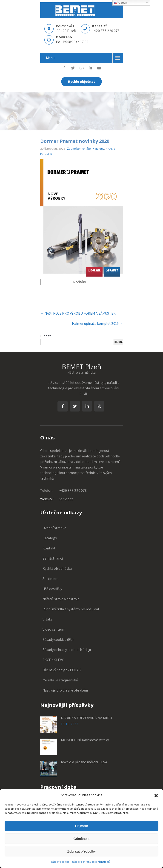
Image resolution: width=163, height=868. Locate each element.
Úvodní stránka (54, 528)
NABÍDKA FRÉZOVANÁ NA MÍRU (86, 718)
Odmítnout (81, 839)
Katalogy (98, 149)
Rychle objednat (81, 82)
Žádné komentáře (79, 149)
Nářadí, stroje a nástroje (61, 599)
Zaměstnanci (53, 558)
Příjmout (82, 826)
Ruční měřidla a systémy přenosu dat (71, 609)
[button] (156, 795)
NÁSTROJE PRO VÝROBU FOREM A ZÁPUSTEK (78, 313)
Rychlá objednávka (57, 568)
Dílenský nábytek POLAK (62, 670)
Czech (120, 3)
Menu (50, 58)
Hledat (46, 336)
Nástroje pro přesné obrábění (65, 690)
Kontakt (49, 548)
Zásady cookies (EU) (58, 640)
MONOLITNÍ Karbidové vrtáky (85, 740)
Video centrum (54, 629)
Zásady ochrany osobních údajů (91, 862)
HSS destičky (52, 589)
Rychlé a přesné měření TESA (84, 762)
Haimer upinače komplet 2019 (97, 324)
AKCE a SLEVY (53, 660)
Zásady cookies (60, 862)
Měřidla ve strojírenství (60, 680)
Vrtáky (47, 619)
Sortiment (51, 579)
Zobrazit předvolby (81, 851)
